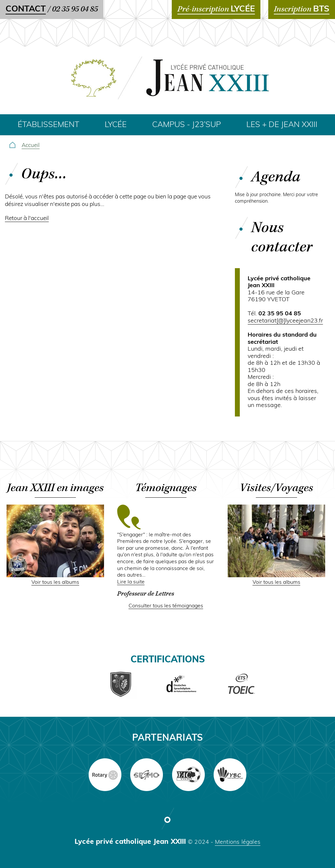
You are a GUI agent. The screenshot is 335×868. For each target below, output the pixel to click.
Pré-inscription (216, 9)
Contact (26, 9)
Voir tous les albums (55, 582)
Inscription (302, 9)
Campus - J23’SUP (186, 125)
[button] (55, 576)
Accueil (31, 146)
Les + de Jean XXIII (282, 125)
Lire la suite (131, 582)
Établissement (48, 125)
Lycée (116, 125)
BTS (321, 9)
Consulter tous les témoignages (166, 606)
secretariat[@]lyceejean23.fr (285, 321)
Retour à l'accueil (27, 219)
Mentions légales (238, 842)
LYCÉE (243, 9)
